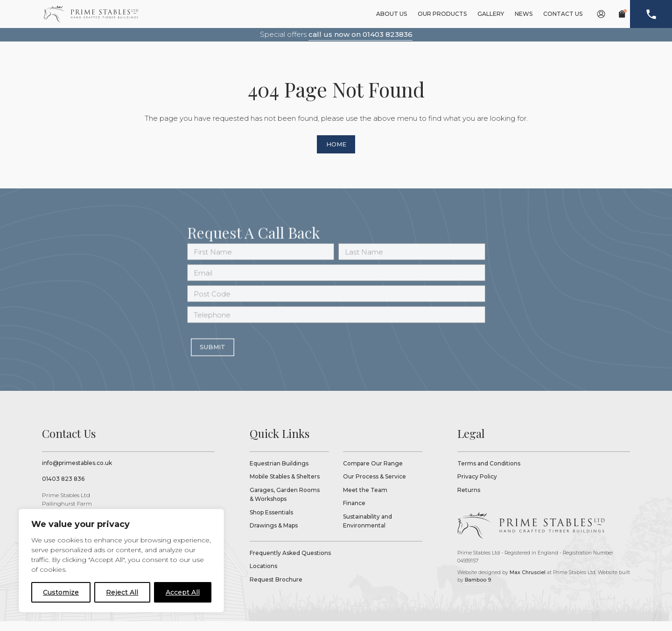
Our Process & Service (374, 486)
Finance (354, 513)
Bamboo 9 (478, 590)
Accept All (183, 592)
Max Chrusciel (528, 582)
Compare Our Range (373, 473)
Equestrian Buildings (279, 473)
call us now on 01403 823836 (360, 34)
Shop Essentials (271, 522)
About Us (392, 14)
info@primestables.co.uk (77, 472)
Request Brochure (276, 589)
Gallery (491, 14)
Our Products (442, 14)
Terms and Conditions (489, 473)
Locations (263, 576)
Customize (61, 592)
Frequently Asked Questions (290, 563)
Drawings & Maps (274, 535)
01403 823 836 (63, 489)
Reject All (122, 592)
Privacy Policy (477, 486)
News (524, 14)
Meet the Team (365, 499)
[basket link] (622, 14)
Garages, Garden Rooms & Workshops (285, 504)
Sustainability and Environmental (367, 530)
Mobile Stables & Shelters (285, 486)
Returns (469, 499)
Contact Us (563, 14)
